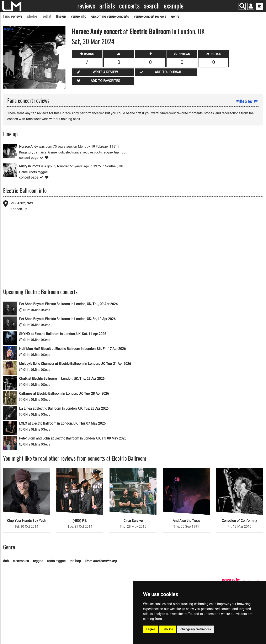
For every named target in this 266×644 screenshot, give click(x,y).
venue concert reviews (150, 16)
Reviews (86, 6)
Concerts (129, 6)
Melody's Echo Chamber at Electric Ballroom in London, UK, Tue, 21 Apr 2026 (75, 364)
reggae (38, 561)
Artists (107, 6)
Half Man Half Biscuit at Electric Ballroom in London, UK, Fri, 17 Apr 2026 (72, 349)
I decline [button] (168, 629)
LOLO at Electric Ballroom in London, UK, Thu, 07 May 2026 (62, 423)
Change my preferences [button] (196, 629)
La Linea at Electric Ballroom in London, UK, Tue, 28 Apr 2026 (64, 408)
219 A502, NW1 (22, 203)
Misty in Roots (30, 166)
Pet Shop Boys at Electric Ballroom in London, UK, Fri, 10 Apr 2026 (67, 319)
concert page (29, 158)
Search (152, 6)
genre (175, 16)
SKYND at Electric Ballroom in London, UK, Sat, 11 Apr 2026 (63, 334)
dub (6, 561)
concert (112, 31)
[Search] (242, 6)
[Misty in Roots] (10, 170)
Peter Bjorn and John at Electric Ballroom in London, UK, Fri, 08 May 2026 (73, 438)
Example (174, 6)
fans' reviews (13, 16)
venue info (79, 16)
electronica (21, 561)
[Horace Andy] (10, 150)
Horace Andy (87, 31)
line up (61, 16)
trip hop (75, 561)
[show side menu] (259, 6)
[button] (251, 7)
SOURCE (9, 29)
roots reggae (56, 561)
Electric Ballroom (150, 31)
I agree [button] (151, 629)
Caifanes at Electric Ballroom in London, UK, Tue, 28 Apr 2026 (64, 394)
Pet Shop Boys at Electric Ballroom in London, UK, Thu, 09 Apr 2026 (68, 304)
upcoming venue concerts (110, 16)
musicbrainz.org (105, 561)
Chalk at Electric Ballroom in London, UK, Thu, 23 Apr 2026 (62, 379)
